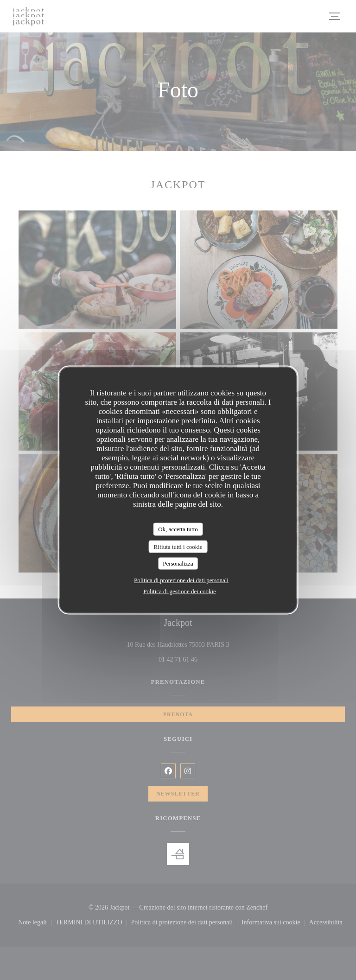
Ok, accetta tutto (178, 529)
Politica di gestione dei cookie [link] (180, 591)
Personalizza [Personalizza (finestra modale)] (178, 563)
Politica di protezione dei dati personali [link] (181, 580)
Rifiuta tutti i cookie (178, 546)
